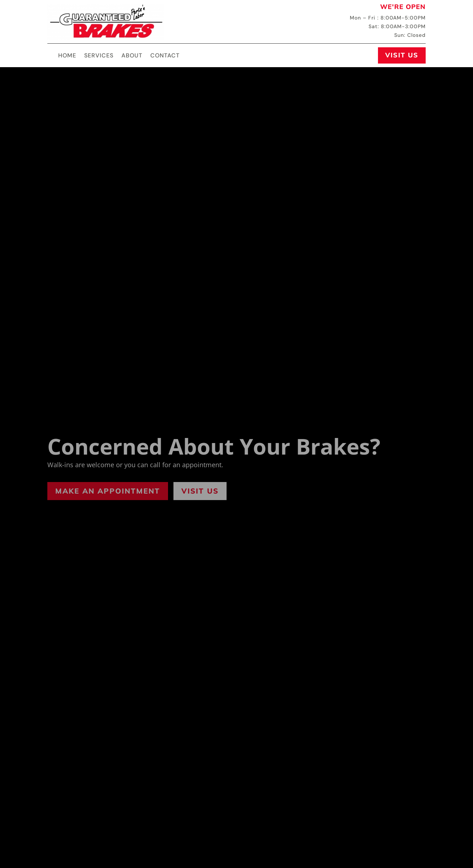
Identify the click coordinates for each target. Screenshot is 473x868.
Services (99, 56)
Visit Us (402, 55)
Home (67, 56)
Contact (165, 56)
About (132, 56)
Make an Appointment (108, 491)
